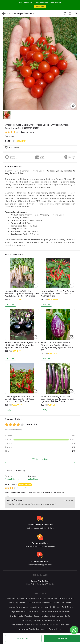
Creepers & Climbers (33, 607)
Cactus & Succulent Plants (40, 603)
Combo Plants (47, 612)
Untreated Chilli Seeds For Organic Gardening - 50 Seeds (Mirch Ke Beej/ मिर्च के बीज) (58, 294)
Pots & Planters (63, 612)
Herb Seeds (65, 625)
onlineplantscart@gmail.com (40, 565)
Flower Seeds (55, 629)
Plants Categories (15, 598)
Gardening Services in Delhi (47, 620)
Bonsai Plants (64, 616)
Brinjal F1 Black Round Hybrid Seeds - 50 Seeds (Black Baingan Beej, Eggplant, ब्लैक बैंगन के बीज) (22, 345)
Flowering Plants (17, 603)
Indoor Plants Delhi (49, 625)
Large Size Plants (18, 612)
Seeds (36, 616)
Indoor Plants (51, 598)
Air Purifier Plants (34, 598)
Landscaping (26, 620)
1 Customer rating (27, 132)
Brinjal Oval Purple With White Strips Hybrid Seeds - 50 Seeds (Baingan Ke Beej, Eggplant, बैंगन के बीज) (57, 346)
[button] (7, 115)
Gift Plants (33, 612)
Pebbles (28, 616)
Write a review (40, 459)
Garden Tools (16, 616)
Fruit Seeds (42, 629)
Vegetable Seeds (27, 629)
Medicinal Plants (52, 607)
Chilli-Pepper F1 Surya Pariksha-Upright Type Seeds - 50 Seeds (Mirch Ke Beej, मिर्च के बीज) (20, 399)
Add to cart (23, 638)
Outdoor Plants (66, 598)
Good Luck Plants (63, 603)
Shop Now (40, 7)
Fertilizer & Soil (48, 616)
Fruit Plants (68, 607)
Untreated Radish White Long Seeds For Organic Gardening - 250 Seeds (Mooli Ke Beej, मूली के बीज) (22, 294)
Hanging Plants (14, 607)
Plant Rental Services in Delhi (24, 625)
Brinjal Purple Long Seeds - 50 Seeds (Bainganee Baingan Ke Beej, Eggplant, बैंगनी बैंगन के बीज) (58, 399)
